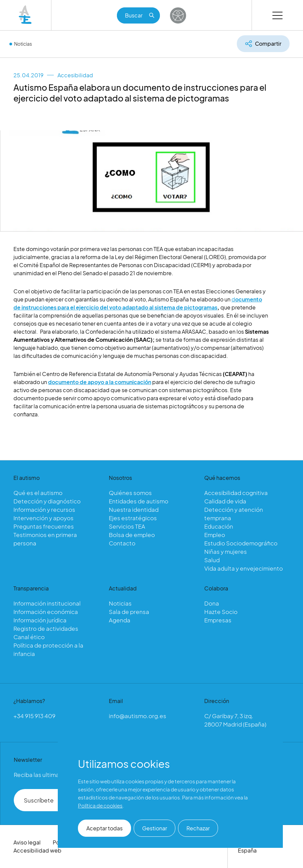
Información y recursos (44, 509)
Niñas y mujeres (226, 551)
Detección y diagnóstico (47, 501)
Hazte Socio (221, 612)
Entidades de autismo (139, 501)
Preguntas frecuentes (44, 526)
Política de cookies (100, 805)
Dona (212, 603)
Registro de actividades (46, 628)
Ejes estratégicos (133, 518)
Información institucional (47, 603)
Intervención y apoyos (44, 518)
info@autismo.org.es (138, 716)
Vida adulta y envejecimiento (244, 568)
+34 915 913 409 (34, 716)
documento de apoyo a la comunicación (100, 384)
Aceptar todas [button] (104, 828)
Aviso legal (27, 842)
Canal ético (29, 637)
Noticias (23, 44)
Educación (219, 526)
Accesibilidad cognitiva (236, 493)
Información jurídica (40, 620)
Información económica (46, 612)
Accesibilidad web (37, 850)
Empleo (215, 535)
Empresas (218, 620)
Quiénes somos (130, 493)
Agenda (120, 620)
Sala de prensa (129, 612)
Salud (212, 560)
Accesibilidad (75, 75)
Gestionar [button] (155, 828)
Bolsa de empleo (132, 535)
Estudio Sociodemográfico (241, 543)
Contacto (122, 543)
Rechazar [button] (198, 828)
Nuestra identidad (134, 509)
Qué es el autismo (38, 493)
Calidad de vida (225, 501)
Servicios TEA (127, 526)
